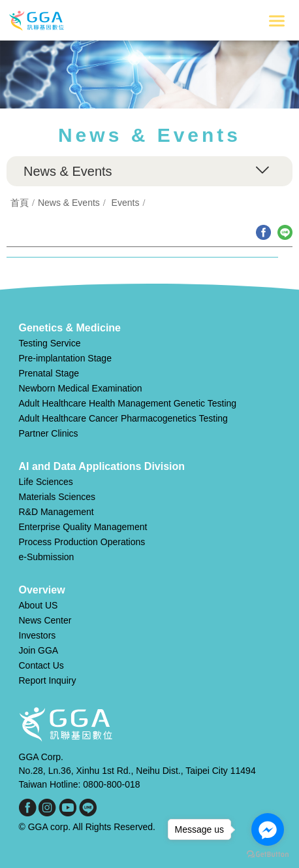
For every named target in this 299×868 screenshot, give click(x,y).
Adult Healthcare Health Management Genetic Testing (128, 403)
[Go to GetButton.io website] (268, 855)
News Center (45, 620)
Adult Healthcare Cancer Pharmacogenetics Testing (123, 418)
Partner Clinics (49, 433)
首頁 (20, 203)
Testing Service (50, 343)
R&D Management (56, 512)
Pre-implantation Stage (65, 358)
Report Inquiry (48, 680)
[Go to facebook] (268, 829)
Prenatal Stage (49, 373)
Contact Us (41, 665)
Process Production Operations (82, 542)
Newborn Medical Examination (81, 388)
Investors (38, 635)
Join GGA (39, 650)
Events (126, 203)
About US (39, 605)
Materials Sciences (57, 497)
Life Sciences (46, 482)
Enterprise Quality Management (83, 527)
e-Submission (47, 557)
